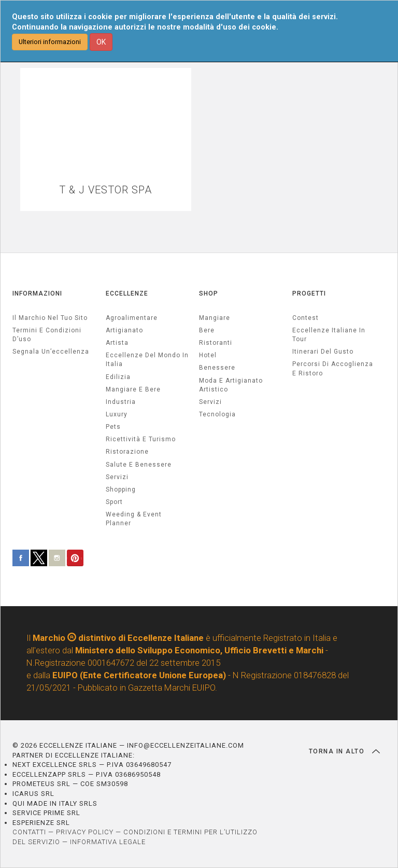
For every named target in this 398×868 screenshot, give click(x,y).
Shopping (121, 489)
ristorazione (127, 452)
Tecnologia (217, 414)
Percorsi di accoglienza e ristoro (333, 368)
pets (113, 427)
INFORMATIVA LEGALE (108, 842)
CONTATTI (29, 832)
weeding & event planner (134, 519)
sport (114, 502)
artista (117, 343)
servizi (117, 477)
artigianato (124, 330)
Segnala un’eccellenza (51, 352)
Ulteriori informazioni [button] (50, 42)
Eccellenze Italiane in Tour (329, 335)
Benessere (217, 368)
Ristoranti (216, 343)
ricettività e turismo (141, 439)
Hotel (208, 355)
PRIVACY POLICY (85, 832)
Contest (305, 318)
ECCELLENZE (127, 293)
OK (101, 42)
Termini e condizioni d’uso (47, 335)
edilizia (118, 377)
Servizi (210, 402)
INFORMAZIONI (37, 293)
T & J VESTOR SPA (105, 190)
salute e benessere (139, 465)
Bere (207, 330)
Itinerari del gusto (323, 352)
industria (121, 402)
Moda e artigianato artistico (231, 385)
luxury (117, 414)
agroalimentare (132, 318)
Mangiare (215, 318)
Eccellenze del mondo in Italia (147, 360)
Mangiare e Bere (133, 389)
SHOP (209, 293)
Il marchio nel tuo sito (50, 318)
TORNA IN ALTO (344, 751)
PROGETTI (309, 293)
